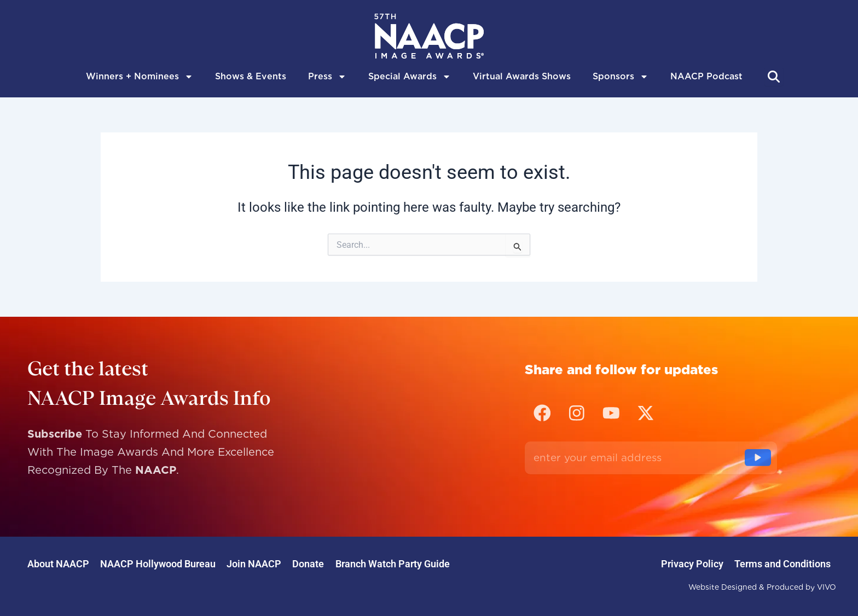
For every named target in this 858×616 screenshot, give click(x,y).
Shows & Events (251, 76)
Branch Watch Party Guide (441, 564)
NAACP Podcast (706, 76)
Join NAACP (281, 564)
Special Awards (410, 77)
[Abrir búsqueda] (774, 77)
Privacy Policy (676, 564)
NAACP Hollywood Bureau (174, 564)
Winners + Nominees (140, 77)
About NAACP (64, 564)
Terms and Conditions (777, 564)
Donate (346, 564)
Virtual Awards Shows (522, 76)
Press (327, 77)
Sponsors (621, 77)
